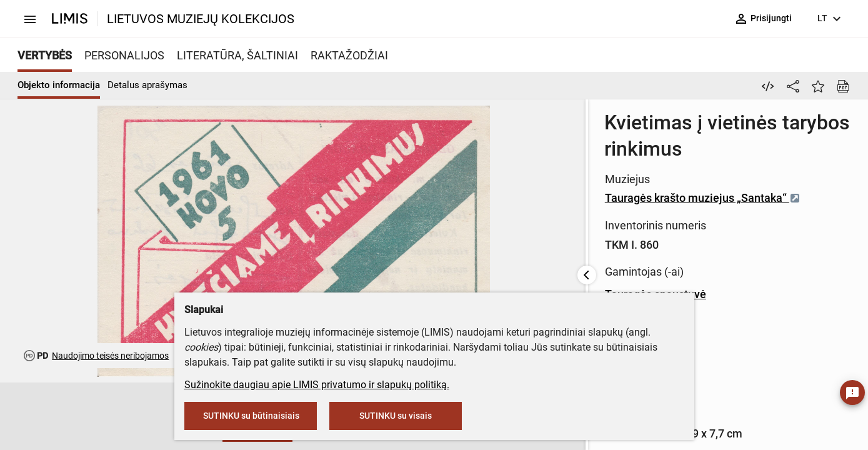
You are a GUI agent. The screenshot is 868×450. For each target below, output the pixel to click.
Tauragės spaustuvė (399, 268)
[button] (94, 417)
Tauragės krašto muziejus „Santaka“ (446, 172)
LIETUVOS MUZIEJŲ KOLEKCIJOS (201, 19)
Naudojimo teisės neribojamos (110, 356)
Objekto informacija (59, 85)
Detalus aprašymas (147, 85)
